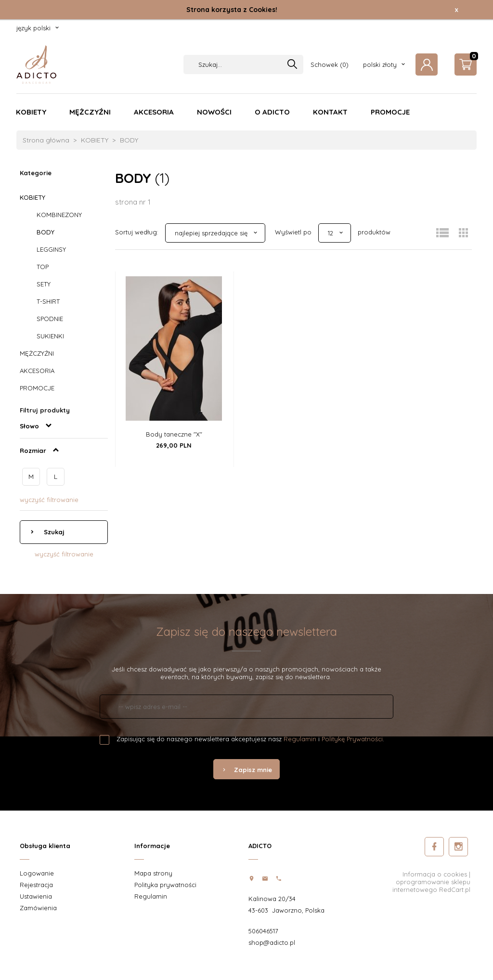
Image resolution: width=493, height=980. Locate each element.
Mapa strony (153, 873)
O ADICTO (272, 112)
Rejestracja (36, 885)
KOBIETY (31, 112)
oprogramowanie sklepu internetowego (431, 886)
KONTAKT (330, 112)
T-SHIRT (48, 301)
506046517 (263, 931)
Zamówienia (38, 908)
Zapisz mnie (246, 770)
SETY (44, 284)
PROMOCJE (390, 112)
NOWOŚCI (214, 112)
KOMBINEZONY (59, 215)
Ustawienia (36, 896)
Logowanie (37, 873)
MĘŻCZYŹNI (90, 112)
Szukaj (53, 532)
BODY (45, 232)
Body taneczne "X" (174, 434)
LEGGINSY (51, 249)
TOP (43, 267)
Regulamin (300, 739)
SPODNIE (50, 319)
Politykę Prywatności (352, 739)
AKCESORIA (154, 112)
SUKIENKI (50, 336)
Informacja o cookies (435, 874)
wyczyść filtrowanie (49, 500)
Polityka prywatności (165, 885)
